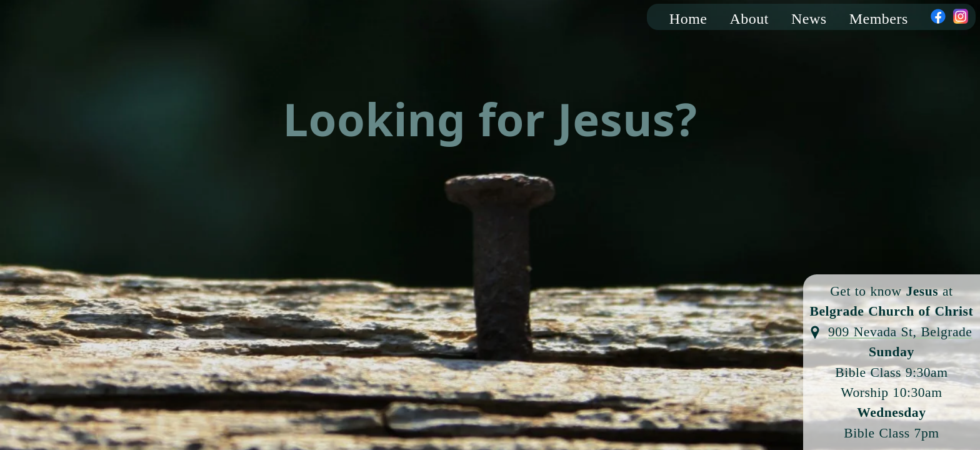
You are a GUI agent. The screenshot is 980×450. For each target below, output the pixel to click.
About (750, 19)
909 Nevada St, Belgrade (900, 332)
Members (879, 19)
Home (688, 19)
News (809, 19)
